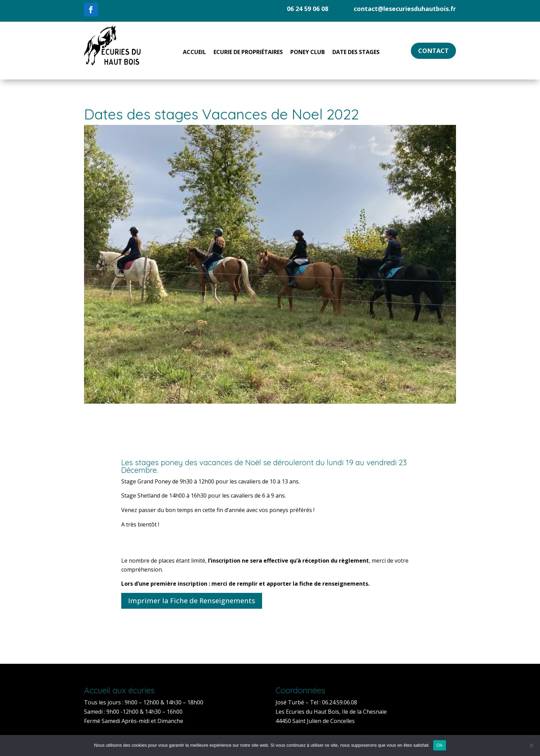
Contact (433, 51)
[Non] (531, 745)
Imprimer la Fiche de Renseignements (192, 601)
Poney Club (308, 53)
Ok (440, 745)
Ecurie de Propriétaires (248, 53)
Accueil (194, 53)
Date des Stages (356, 53)
